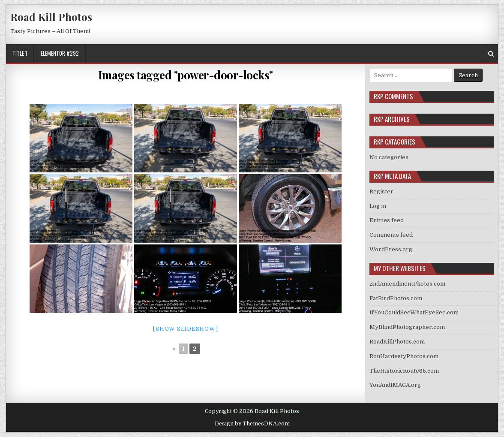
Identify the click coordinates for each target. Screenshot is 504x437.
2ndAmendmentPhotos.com (407, 284)
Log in (378, 206)
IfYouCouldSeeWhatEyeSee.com (414, 312)
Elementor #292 (60, 53)
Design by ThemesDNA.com (252, 424)
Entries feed (387, 220)
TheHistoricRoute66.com (404, 371)
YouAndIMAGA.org (395, 385)
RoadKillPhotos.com (397, 342)
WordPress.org (391, 249)
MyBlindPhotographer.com (407, 327)
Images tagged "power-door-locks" (186, 75)
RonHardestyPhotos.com (404, 356)
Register (381, 191)
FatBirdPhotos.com (396, 298)
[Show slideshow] (185, 329)
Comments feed (391, 235)
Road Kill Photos (51, 17)
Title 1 (20, 53)
